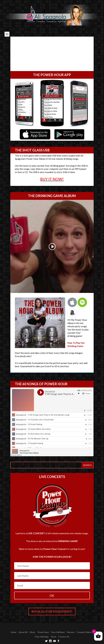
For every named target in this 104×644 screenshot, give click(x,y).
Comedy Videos (84, 632)
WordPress (73, 627)
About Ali (23, 632)
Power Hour (43, 632)
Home (14, 632)
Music (33, 632)
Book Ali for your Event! (52, 611)
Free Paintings (42, 637)
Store (54, 637)
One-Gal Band (58, 632)
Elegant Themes (46, 627)
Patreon (71, 632)
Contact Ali (64, 637)
